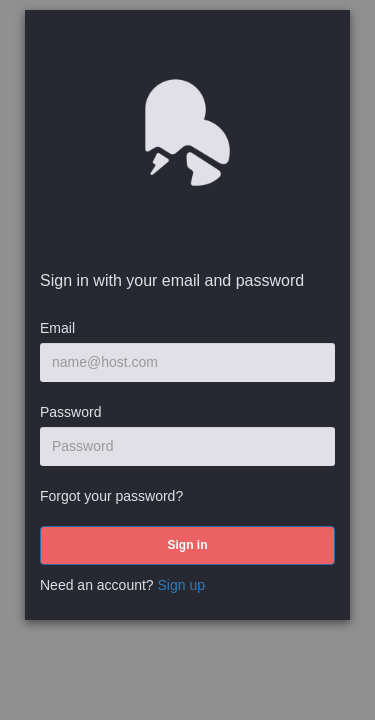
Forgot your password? (111, 496)
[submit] (187, 545)
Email (57, 328)
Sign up (181, 585)
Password (70, 412)
